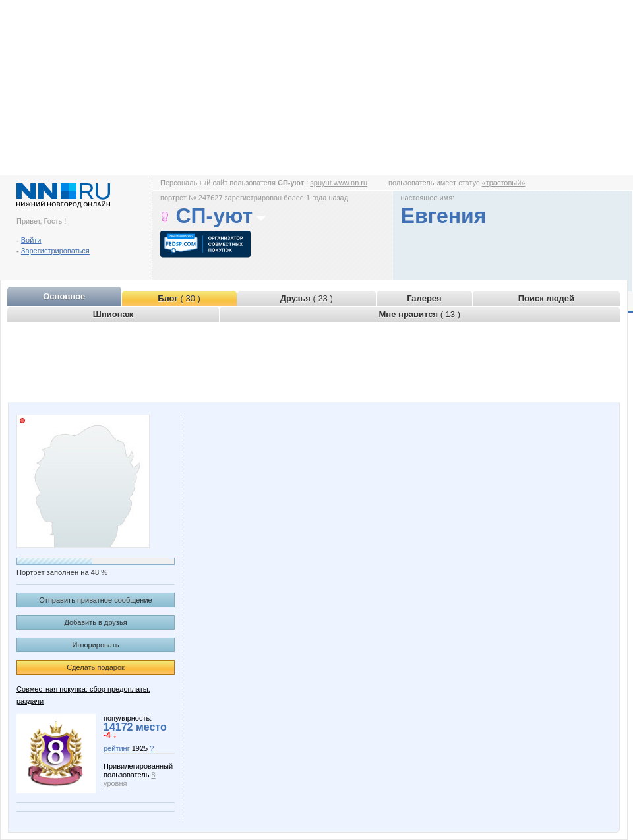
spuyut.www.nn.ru (339, 183)
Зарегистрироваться (55, 251)
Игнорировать (96, 645)
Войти (31, 240)
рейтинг (117, 748)
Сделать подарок (96, 667)
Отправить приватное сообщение (95, 600)
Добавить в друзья (95, 622)
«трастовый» (504, 183)
